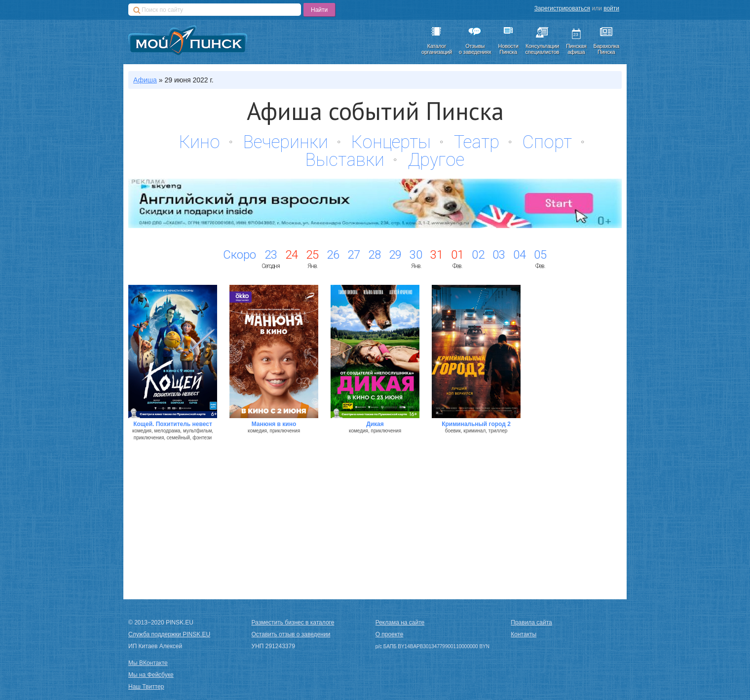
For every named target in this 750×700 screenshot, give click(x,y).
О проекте (390, 634)
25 (312, 255)
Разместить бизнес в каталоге (293, 622)
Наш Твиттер (146, 687)
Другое (436, 160)
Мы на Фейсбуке (151, 675)
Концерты (391, 142)
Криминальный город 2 (476, 424)
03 (499, 255)
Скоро (240, 255)
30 (416, 255)
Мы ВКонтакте (148, 663)
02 (478, 255)
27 (354, 255)
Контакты (524, 634)
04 (520, 255)
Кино (200, 142)
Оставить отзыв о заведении (291, 634)
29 (395, 255)
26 (333, 255)
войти (611, 8)
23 (271, 255)
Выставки (345, 160)
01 (457, 255)
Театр (477, 142)
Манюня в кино (274, 424)
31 (437, 255)
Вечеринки (286, 142)
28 (375, 255)
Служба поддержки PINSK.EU (169, 634)
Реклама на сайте (400, 622)
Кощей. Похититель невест (173, 424)
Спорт (547, 142)
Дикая (375, 424)
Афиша (145, 80)
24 (292, 255)
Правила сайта (531, 622)
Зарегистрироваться (562, 8)
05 (540, 255)
